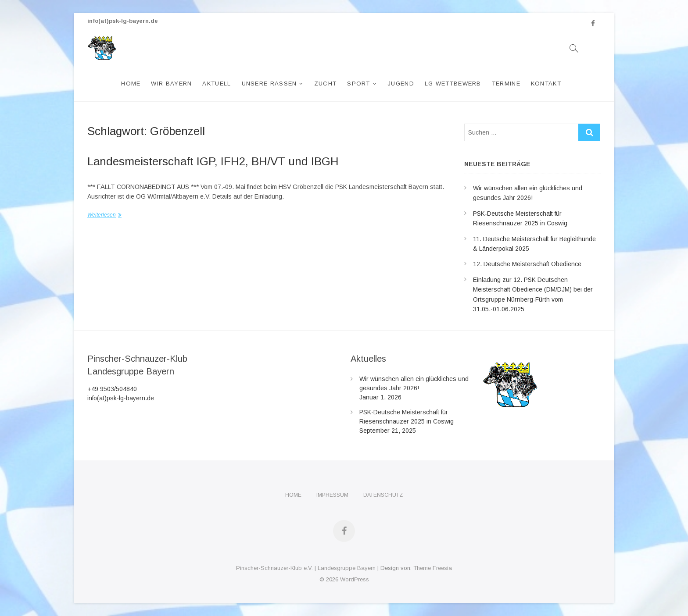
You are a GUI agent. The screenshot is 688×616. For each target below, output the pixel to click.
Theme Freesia (433, 568)
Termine (506, 84)
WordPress (355, 579)
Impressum (332, 495)
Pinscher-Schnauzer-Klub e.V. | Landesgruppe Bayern (306, 568)
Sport (359, 84)
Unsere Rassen (269, 84)
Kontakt (546, 84)
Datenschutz (383, 495)
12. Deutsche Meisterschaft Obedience (527, 264)
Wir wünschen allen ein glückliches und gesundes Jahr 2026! (414, 383)
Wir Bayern (171, 84)
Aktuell (217, 84)
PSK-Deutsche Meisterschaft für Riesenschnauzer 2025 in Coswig (407, 417)
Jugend (401, 84)
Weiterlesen (102, 215)
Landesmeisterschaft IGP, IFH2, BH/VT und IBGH (213, 161)
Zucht (326, 84)
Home (131, 84)
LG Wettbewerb (453, 84)
